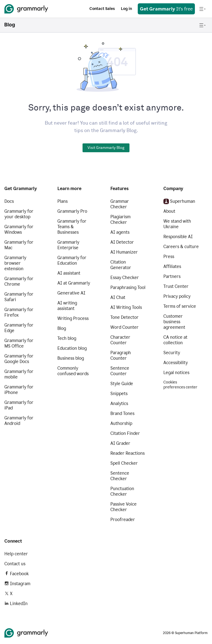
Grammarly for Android (19, 421)
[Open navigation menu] (202, 9)
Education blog (72, 348)
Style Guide (122, 384)
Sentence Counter (120, 371)
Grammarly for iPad (19, 405)
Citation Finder (125, 433)
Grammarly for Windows (19, 229)
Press (169, 257)
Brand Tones (122, 413)
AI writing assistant (67, 306)
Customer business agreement (174, 322)
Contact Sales (102, 9)
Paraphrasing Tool (128, 287)
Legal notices (176, 373)
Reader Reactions (128, 453)
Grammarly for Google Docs (19, 359)
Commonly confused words (73, 371)
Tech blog (67, 338)
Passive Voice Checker (124, 507)
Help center (16, 554)
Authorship (121, 423)
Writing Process (73, 318)
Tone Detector (124, 317)
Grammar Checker (120, 204)
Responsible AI (178, 237)
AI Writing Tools (126, 307)
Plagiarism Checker (120, 220)
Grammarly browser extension (15, 263)
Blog (62, 328)
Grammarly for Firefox (19, 312)
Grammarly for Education (72, 260)
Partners (172, 276)
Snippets (119, 394)
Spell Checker (124, 463)
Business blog (71, 358)
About (169, 211)
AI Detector (122, 242)
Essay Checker (125, 278)
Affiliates (172, 266)
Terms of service (180, 306)
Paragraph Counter (121, 355)
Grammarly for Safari (19, 297)
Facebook (17, 574)
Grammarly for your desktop (19, 214)
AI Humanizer (124, 252)
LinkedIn (16, 604)
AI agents (120, 232)
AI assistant (69, 273)
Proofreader (123, 520)
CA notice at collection (175, 340)
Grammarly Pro (72, 211)
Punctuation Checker (122, 491)
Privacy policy (177, 296)
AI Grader (120, 443)
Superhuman (179, 201)
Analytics (119, 404)
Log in (126, 9)
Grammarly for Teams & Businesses (72, 227)
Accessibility (176, 363)
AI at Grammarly (74, 283)
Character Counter (120, 340)
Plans (63, 201)
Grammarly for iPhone (19, 390)
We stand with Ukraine (177, 224)
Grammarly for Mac (19, 245)
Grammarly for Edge (19, 328)
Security (172, 353)
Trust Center (176, 286)
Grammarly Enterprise (68, 245)
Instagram (17, 584)
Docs (9, 201)
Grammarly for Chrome (19, 281)
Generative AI (71, 293)
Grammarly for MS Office (19, 343)
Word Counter (124, 327)
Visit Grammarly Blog (106, 148)
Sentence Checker (120, 476)
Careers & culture (181, 247)
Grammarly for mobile (19, 374)
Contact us (15, 564)
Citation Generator (121, 265)
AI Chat (118, 297)
